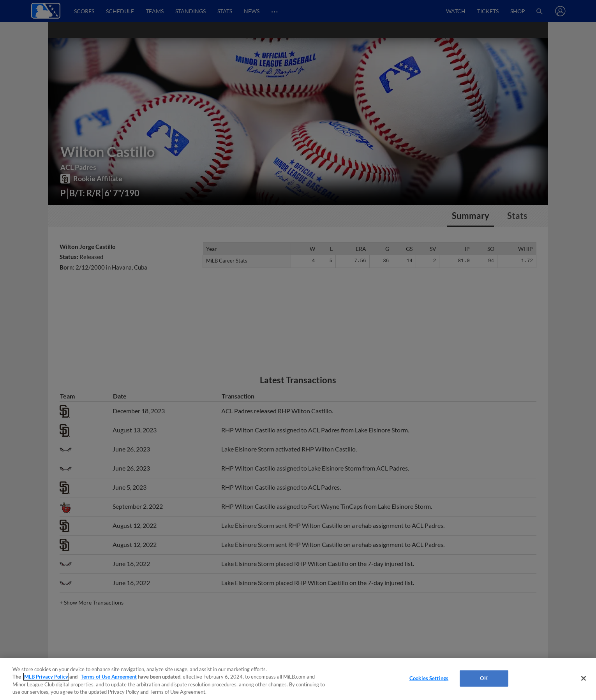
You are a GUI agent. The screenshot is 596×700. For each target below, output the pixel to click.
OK (484, 678)
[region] (298, 679)
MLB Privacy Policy (46, 677)
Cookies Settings (429, 678)
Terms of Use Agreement (109, 677)
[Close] (584, 678)
